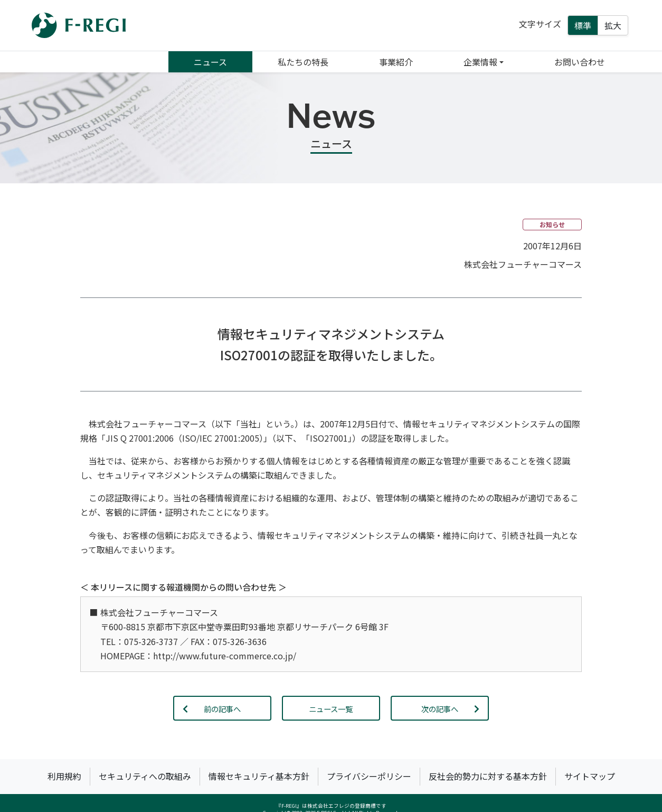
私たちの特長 (303, 62)
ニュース (210, 62)
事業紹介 (396, 62)
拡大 (613, 25)
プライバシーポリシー (369, 776)
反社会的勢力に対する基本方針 (488, 776)
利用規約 (64, 776)
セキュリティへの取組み (145, 776)
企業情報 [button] (480, 62)
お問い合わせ (580, 62)
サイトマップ (590, 776)
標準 (583, 25)
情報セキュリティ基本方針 (259, 776)
